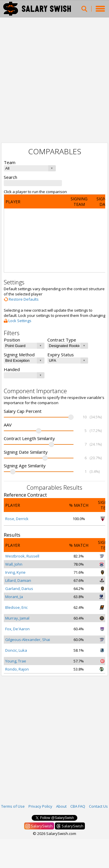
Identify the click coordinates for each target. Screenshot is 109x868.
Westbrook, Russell (22, 556)
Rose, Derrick (17, 519)
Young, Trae (16, 661)
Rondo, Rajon (17, 669)
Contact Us (98, 806)
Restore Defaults (21, 299)
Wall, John (14, 564)
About (61, 806)
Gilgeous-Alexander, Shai (28, 640)
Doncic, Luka (16, 650)
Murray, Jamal (17, 618)
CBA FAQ (78, 806)
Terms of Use (13, 806)
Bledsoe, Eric (16, 607)
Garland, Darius (19, 589)
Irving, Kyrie (15, 572)
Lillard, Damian (18, 580)
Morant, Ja (14, 597)
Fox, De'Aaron (17, 629)
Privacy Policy (40, 806)
